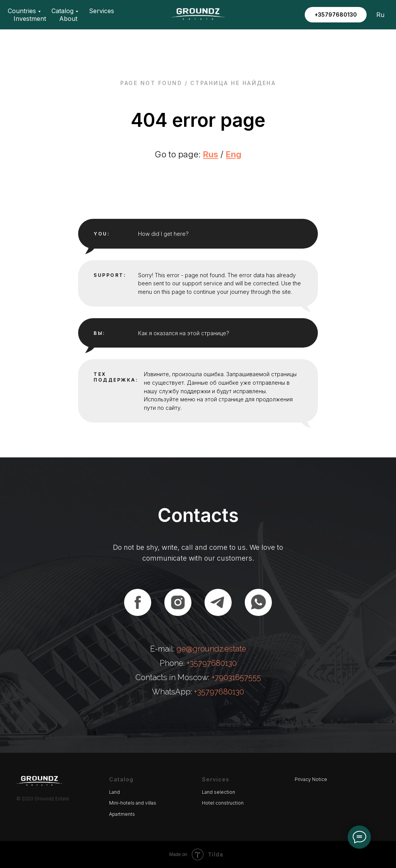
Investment (30, 19)
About (68, 19)
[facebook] (138, 602)
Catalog (62, 11)
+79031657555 (236, 677)
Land (114, 792)
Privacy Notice (311, 779)
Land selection (218, 792)
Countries (22, 11)
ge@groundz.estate (211, 649)
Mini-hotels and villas (133, 803)
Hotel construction (223, 803)
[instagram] (178, 602)
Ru (380, 15)
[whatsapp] (258, 602)
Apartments (122, 814)
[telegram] (218, 602)
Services (102, 11)
